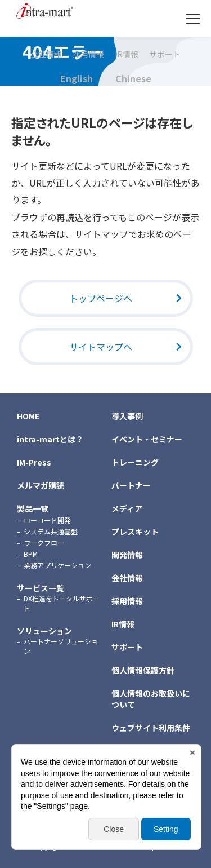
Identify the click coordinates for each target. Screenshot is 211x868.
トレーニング (135, 462)
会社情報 (46, 55)
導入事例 (127, 416)
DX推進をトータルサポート (62, 603)
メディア (127, 508)
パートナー (131, 485)
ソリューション (44, 631)
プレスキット (135, 532)
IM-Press (34, 462)
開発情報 (127, 555)
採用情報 (88, 55)
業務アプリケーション (57, 565)
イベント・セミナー (147, 439)
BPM (31, 554)
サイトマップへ (101, 347)
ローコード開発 (47, 520)
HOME (28, 416)
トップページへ (101, 298)
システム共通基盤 (51, 531)
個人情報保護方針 (143, 670)
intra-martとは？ (50, 439)
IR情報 (127, 55)
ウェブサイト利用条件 (151, 728)
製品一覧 (33, 508)
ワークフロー (44, 542)
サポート (165, 55)
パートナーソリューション (61, 646)
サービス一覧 (41, 588)
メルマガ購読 (41, 485)
